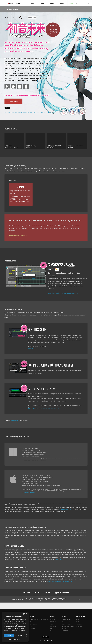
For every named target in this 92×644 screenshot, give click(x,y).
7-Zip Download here (65, 509)
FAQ (31, 622)
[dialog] (15, 627)
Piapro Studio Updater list (29, 493)
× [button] (26, 614)
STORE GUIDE (34, 624)
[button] (15, 639)
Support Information (66, 622)
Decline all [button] (21, 635)
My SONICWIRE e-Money (68, 626)
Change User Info (66, 624)
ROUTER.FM (53, 622)
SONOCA (52, 620)
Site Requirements (80, 622)
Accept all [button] (9, 635)
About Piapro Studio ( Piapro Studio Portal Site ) (63, 293)
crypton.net (58, 559)
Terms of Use (79, 624)
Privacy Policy (79, 626)
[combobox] (24, 614)
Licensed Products (66, 620)
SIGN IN (71, 3)
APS (51, 629)
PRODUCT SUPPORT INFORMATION (39, 620)
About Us (78, 620)
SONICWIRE (14, 3)
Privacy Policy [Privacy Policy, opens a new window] (7, 632)
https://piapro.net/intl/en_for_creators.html (61, 581)
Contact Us (33, 629)
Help (31, 626)
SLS (51, 631)
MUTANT (62, 3)
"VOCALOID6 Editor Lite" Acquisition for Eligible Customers (45, 409)
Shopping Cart (65, 631)
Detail (31, 348)
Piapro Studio (53, 626)
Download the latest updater (18, 235)
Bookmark (64, 629)
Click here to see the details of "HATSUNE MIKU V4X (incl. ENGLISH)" (27, 112)
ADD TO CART (14, 101)
